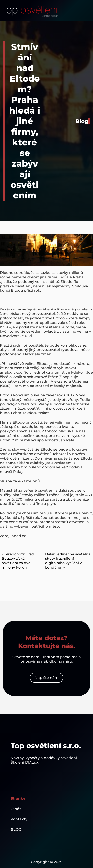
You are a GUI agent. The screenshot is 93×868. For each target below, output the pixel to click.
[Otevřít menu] (88, 11)
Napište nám (46, 678)
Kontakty (19, 819)
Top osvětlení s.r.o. (46, 745)
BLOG (16, 829)
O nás (16, 809)
